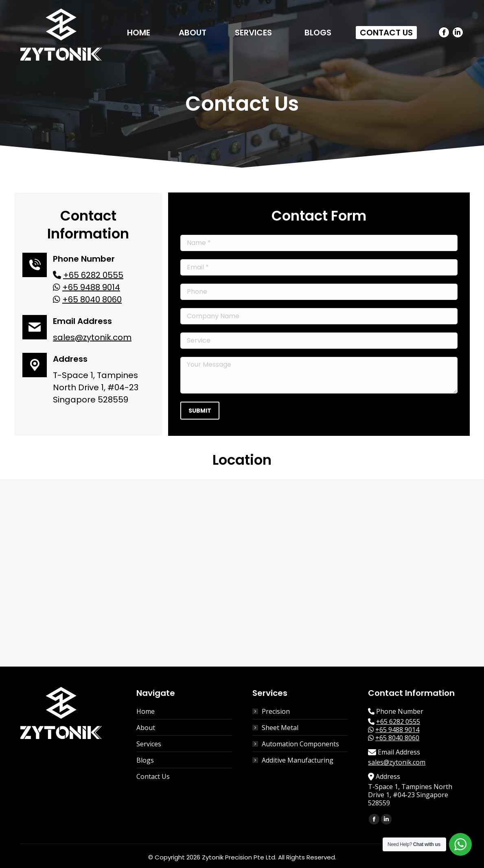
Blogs (145, 760)
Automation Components (300, 744)
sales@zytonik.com (92, 337)
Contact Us (153, 776)
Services (149, 744)
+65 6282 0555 (93, 275)
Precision (276, 711)
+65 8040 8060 (92, 300)
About (146, 728)
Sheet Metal (280, 728)
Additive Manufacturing (298, 760)
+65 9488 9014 (91, 287)
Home (146, 711)
